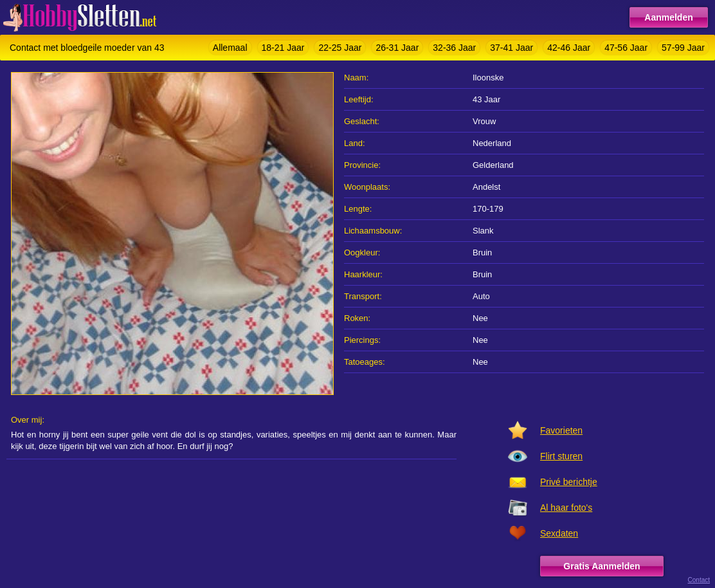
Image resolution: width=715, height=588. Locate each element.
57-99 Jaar (683, 48)
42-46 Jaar (569, 48)
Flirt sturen (561, 456)
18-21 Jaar (283, 48)
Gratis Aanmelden (602, 566)
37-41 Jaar (511, 48)
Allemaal (230, 48)
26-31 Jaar (397, 48)
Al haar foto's (566, 508)
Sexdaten (559, 533)
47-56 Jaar (626, 48)
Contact (699, 580)
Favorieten (561, 430)
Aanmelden (668, 17)
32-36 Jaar (454, 48)
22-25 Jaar (340, 48)
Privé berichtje (569, 482)
